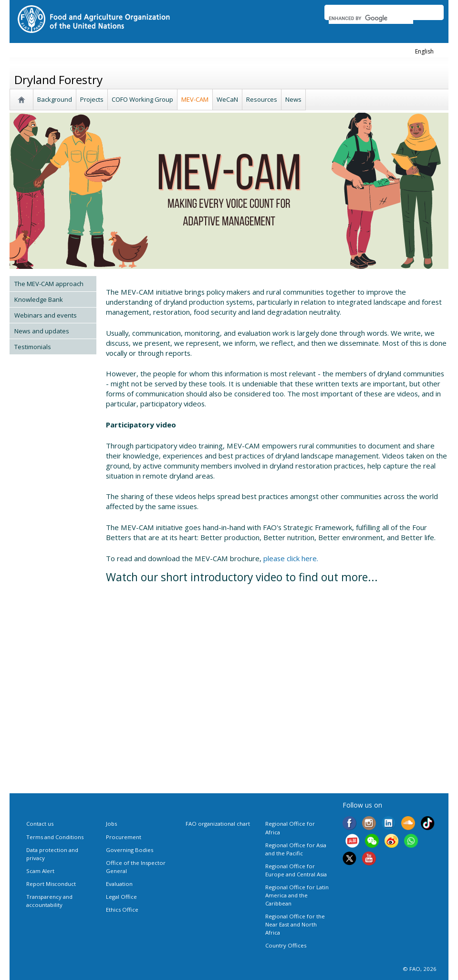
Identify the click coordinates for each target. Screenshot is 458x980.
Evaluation (119, 884)
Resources (262, 99)
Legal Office (121, 897)
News (293, 99)
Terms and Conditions (55, 837)
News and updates (42, 331)
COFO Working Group (142, 99)
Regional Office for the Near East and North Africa (295, 924)
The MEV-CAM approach (49, 284)
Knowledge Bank (39, 299)
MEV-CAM (195, 99)
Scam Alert (40, 871)
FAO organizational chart (218, 824)
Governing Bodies (130, 850)
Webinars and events (46, 315)
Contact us (40, 824)
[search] (371, 18)
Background (55, 99)
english (424, 51)
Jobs (111, 824)
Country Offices (286, 945)
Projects (92, 99)
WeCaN (227, 99)
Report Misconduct (51, 884)
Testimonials (33, 347)
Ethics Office (122, 910)
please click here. (291, 558)
